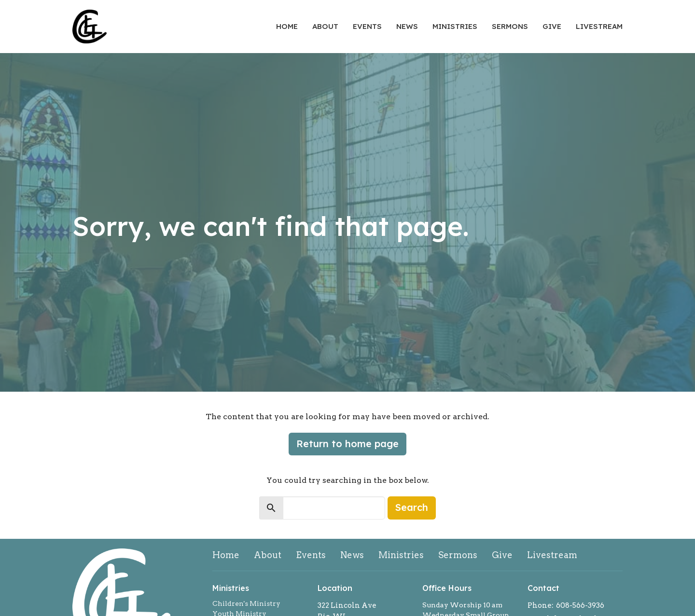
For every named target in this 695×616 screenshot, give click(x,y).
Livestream (599, 26)
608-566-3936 (580, 605)
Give (552, 26)
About (325, 26)
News (407, 26)
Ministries (455, 26)
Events (367, 26)
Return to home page (347, 444)
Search (412, 507)
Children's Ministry (246, 603)
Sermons (510, 26)
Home (287, 26)
